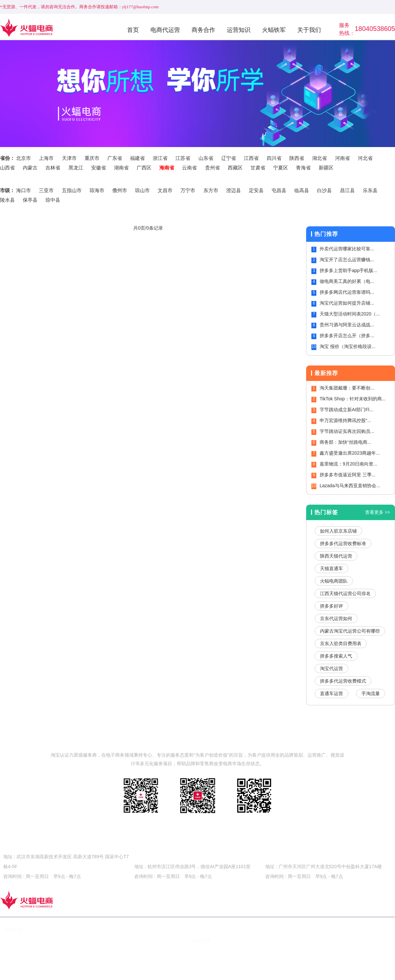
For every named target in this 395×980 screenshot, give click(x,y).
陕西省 (297, 158)
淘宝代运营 (331, 668)
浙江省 (160, 158)
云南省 (189, 168)
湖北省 (319, 158)
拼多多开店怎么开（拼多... (347, 336)
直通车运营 (331, 693)
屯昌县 (279, 190)
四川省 (274, 158)
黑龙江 (76, 168)
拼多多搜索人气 (336, 656)
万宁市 (188, 190)
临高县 (302, 190)
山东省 (206, 158)
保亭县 (30, 200)
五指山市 (72, 190)
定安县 (256, 190)
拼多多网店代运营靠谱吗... (347, 292)
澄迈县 (234, 190)
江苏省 (183, 158)
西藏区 (235, 168)
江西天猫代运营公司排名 (345, 593)
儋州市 (120, 190)
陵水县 (7, 200)
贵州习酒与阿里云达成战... (347, 325)
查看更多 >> (378, 512)
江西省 (251, 158)
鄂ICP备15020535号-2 (83, 941)
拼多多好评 (331, 606)
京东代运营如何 (336, 618)
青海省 (303, 168)
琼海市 (97, 190)
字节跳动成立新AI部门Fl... (346, 410)
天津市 (69, 158)
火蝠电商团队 (334, 581)
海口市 (24, 190)
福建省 (137, 158)
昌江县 (347, 190)
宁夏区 (281, 168)
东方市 (211, 190)
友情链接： (15, 929)
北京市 (24, 158)
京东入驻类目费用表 (341, 643)
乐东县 (370, 190)
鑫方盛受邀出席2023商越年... (350, 453)
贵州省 (212, 168)
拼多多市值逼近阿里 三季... (348, 475)
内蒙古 (30, 168)
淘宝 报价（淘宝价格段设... (348, 346)
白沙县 (324, 190)
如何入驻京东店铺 (338, 531)
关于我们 (309, 30)
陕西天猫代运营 (336, 556)
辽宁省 (229, 158)
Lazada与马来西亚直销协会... (350, 486)
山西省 (7, 168)
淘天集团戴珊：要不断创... (347, 388)
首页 (133, 30)
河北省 (365, 158)
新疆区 (326, 168)
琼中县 (53, 200)
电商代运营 (165, 30)
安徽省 (99, 168)
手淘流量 (371, 693)
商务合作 (203, 30)
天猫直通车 (331, 568)
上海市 (46, 158)
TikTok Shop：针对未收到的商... (353, 399)
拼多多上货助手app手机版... (348, 270)
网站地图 (202, 941)
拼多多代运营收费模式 (343, 681)
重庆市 (92, 158)
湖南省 (121, 168)
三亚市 (46, 190)
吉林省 (53, 168)
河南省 (342, 158)
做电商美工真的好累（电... (347, 281)
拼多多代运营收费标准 (343, 543)
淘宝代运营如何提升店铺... (347, 303)
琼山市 (142, 190)
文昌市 (165, 190)
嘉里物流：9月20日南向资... (348, 464)
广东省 (115, 158)
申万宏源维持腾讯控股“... (345, 420)
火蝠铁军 (274, 30)
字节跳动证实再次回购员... (347, 431)
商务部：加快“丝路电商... (345, 442)
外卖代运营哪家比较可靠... (347, 249)
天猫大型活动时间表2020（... (350, 314)
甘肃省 (258, 168)
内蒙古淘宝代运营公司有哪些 (350, 631)
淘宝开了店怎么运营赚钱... (347, 260)
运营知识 (239, 30)
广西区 (144, 168)
